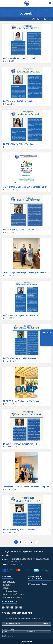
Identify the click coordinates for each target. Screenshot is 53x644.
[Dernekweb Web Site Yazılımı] (26, 642)
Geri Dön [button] (47, 19)
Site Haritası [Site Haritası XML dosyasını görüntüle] (7, 636)
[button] (3, 3)
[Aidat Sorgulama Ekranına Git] (47, 338)
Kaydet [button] (47, 624)
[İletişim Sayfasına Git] (50, 3)
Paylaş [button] (36, 19)
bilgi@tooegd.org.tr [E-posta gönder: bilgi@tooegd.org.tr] (15, 565)
